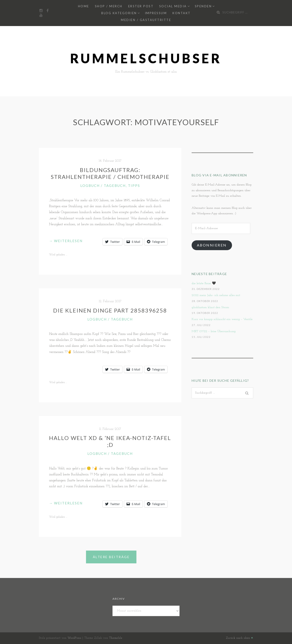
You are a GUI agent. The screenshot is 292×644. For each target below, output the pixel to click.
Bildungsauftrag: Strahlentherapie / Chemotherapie (110, 173)
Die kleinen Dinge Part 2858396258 (110, 310)
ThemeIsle (116, 638)
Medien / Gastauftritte (146, 20)
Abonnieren (212, 245)
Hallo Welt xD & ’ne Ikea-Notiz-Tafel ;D (110, 441)
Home (84, 6)
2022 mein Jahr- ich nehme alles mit (216, 295)
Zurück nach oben (240, 638)
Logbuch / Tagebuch (103, 186)
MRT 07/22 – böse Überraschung (214, 331)
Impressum (156, 13)
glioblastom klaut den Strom (210, 307)
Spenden (203, 6)
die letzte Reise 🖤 (204, 283)
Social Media (173, 6)
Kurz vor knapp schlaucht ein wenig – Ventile (222, 319)
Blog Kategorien (119, 13)
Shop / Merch (109, 6)
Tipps (134, 186)
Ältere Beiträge (111, 557)
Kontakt (182, 13)
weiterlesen (66, 241)
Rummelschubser (146, 58)
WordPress (74, 638)
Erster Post (141, 6)
